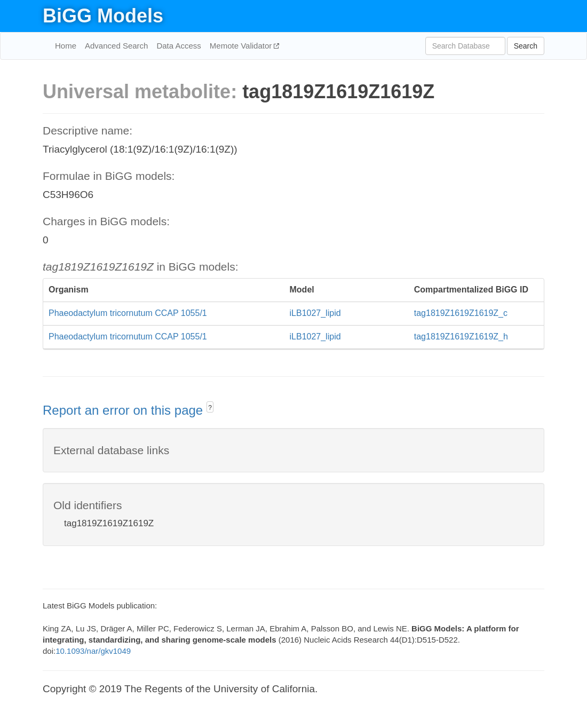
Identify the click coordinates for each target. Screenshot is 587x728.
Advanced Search (116, 46)
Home (66, 46)
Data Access (179, 46)
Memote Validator (242, 46)
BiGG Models (103, 16)
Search (526, 46)
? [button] (210, 408)
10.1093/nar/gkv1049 (93, 651)
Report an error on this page (125, 410)
